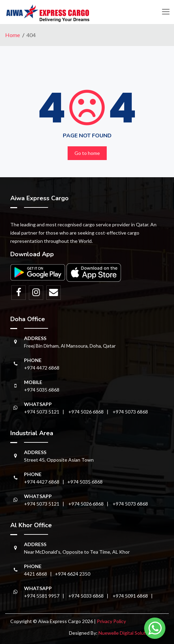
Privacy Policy (111, 621)
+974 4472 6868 (42, 368)
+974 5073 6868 (130, 412)
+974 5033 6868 (86, 596)
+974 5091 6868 (130, 596)
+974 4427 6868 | (46, 482)
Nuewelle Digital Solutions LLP (131, 633)
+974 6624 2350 (73, 574)
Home (13, 35)
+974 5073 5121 (42, 412)
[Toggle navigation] (165, 12)
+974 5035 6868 (42, 390)
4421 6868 (36, 574)
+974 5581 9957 (42, 596)
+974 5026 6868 (86, 412)
